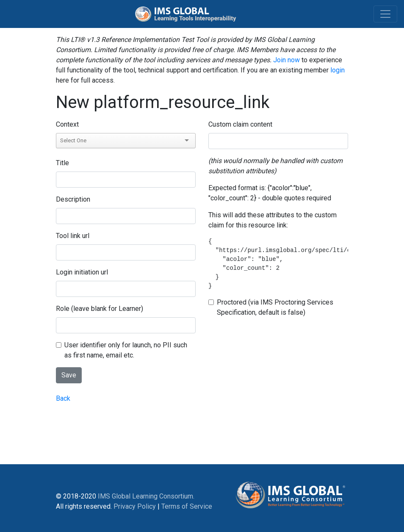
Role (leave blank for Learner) (100, 309)
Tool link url (73, 236)
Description (73, 199)
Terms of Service (187, 506)
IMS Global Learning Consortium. (146, 496)
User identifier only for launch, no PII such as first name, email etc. (126, 350)
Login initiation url (82, 272)
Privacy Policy (135, 506)
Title (62, 163)
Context (67, 124)
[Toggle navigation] (385, 14)
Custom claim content (240, 124)
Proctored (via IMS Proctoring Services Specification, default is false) (275, 307)
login (338, 70)
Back (63, 398)
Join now (286, 60)
